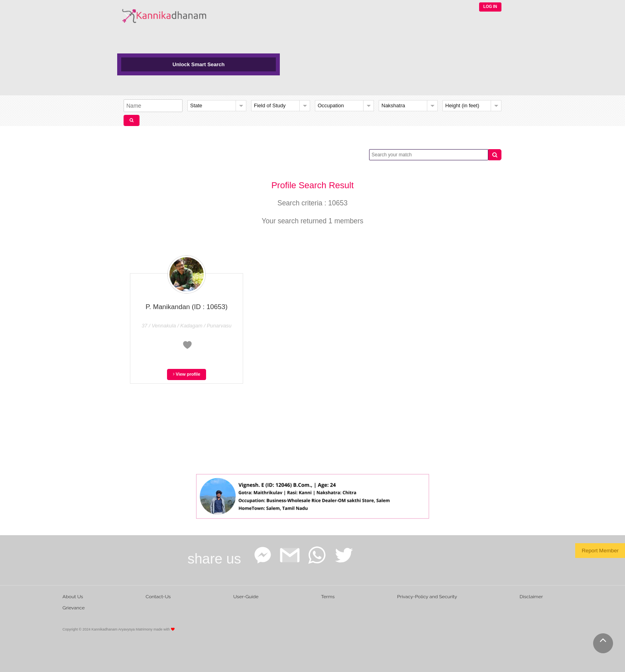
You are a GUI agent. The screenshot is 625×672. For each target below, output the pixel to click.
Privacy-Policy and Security (427, 597)
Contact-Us (158, 597)
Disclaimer (531, 597)
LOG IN (490, 7)
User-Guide (246, 597)
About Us (73, 597)
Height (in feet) (462, 105)
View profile (187, 374)
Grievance (74, 608)
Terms (328, 597)
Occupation (331, 105)
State (196, 105)
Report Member (600, 551)
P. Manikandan (187, 307)
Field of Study (270, 105)
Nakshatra (393, 105)
